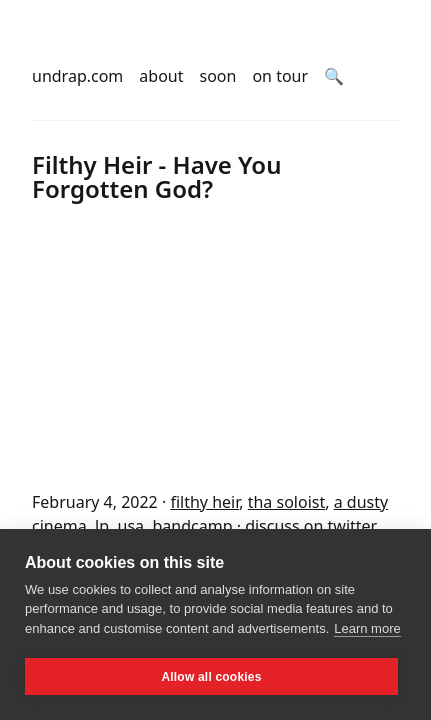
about (161, 76)
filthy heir (204, 502)
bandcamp (193, 526)
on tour (280, 76)
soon (218, 76)
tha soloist (287, 502)
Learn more (367, 628)
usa (131, 526)
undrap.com (77, 76)
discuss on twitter (311, 526)
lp (102, 526)
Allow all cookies (211, 677)
